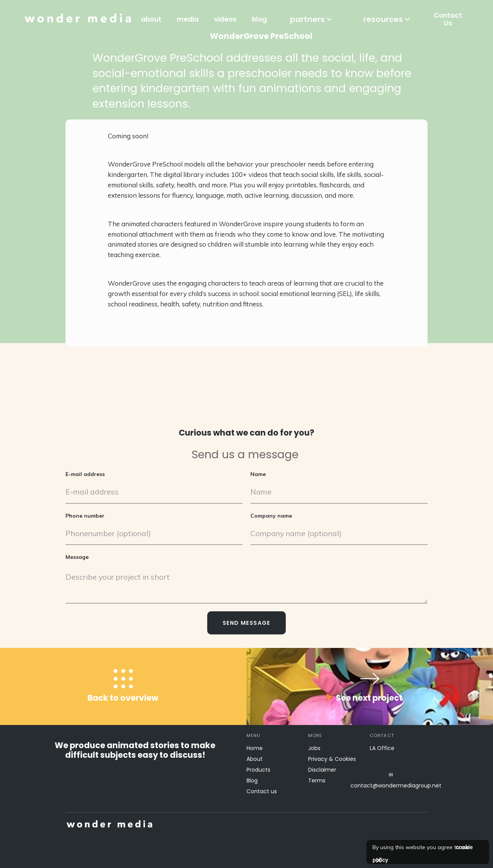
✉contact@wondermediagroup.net (391, 780)
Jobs (314, 748)
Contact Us (448, 19)
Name (258, 474)
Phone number (85, 515)
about (151, 19)
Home (255, 748)
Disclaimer (322, 770)
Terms (317, 781)
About (255, 759)
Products (258, 770)
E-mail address (85, 474)
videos (225, 19)
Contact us (262, 791)
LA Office (382, 748)
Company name (271, 515)
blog (259, 19)
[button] (311, 19)
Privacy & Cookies (332, 759)
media (188, 19)
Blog (252, 781)
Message (77, 557)
